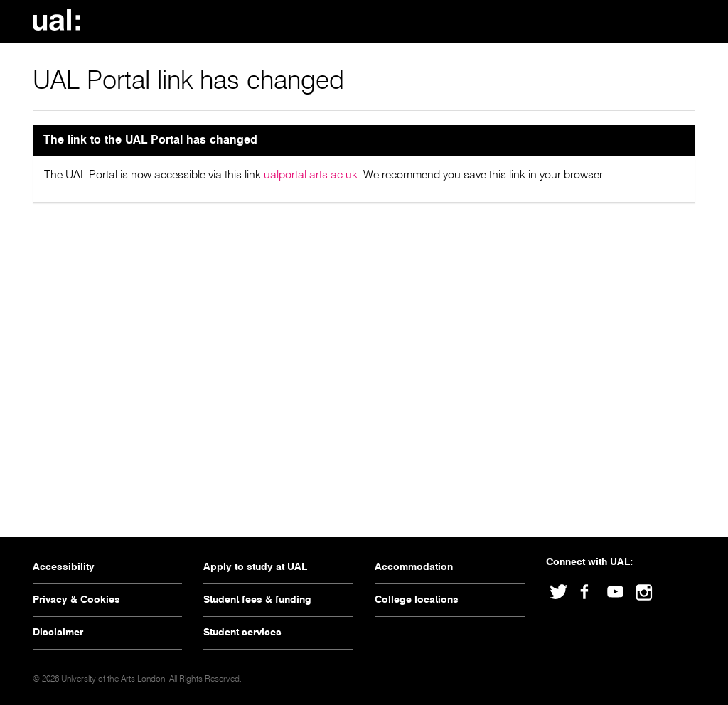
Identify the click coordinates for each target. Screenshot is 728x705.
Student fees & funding (257, 600)
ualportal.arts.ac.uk (311, 176)
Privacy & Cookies (76, 600)
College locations (417, 600)
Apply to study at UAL (255, 567)
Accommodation (414, 567)
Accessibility (64, 567)
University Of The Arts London (61, 20)
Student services (242, 633)
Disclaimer (58, 633)
